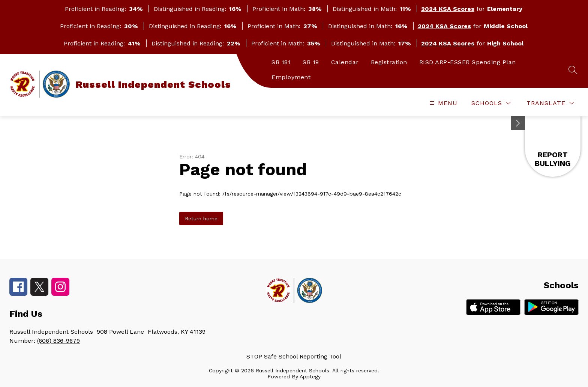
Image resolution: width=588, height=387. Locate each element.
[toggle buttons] (518, 123)
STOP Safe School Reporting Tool (294, 356)
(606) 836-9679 (58, 341)
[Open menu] (442, 103)
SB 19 (311, 62)
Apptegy (310, 376)
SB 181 (281, 62)
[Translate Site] (550, 103)
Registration (389, 62)
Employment (291, 77)
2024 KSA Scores (448, 9)
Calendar (345, 62)
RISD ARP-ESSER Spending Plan (468, 62)
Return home (201, 218)
